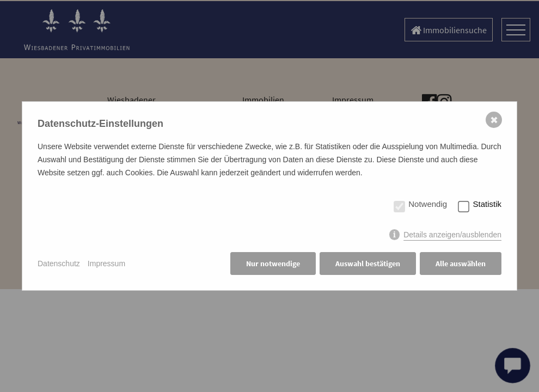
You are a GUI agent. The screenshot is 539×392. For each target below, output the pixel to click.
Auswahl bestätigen (368, 264)
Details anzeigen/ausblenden (452, 235)
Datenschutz (59, 264)
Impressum (106, 264)
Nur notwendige (273, 264)
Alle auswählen (461, 264)
